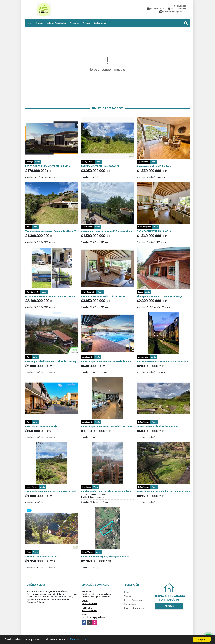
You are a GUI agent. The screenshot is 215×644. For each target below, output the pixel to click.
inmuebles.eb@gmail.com (93, 617)
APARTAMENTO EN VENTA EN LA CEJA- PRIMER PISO (166, 361)
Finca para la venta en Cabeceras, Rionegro (160, 296)
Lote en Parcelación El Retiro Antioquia (158, 426)
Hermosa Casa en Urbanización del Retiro (103, 296)
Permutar (75, 23)
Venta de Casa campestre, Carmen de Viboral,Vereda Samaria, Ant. (61, 231)
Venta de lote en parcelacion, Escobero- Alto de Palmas (55, 491)
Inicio (30, 23)
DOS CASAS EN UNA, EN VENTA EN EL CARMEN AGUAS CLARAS (60, 296)
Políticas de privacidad (135, 608)
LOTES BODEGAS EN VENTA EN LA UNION (48, 166)
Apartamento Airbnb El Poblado (154, 166)
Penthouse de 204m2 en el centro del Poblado (106, 491)
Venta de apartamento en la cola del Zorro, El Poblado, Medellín (116, 426)
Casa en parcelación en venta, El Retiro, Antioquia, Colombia (58, 361)
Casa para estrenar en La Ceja (41, 426)
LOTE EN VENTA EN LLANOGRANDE (100, 166)
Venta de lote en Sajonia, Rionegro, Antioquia (106, 556)
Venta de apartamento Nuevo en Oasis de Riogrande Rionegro (114, 361)
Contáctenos (100, 23)
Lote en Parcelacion (57, 23)
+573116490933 (158, 9)
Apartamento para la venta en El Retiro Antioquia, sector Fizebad (116, 231)
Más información (80, 640)
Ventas (40, 23)
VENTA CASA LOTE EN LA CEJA (42, 556)
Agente (86, 23)
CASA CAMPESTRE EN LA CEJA (154, 231)
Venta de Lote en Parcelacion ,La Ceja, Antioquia (163, 491)
